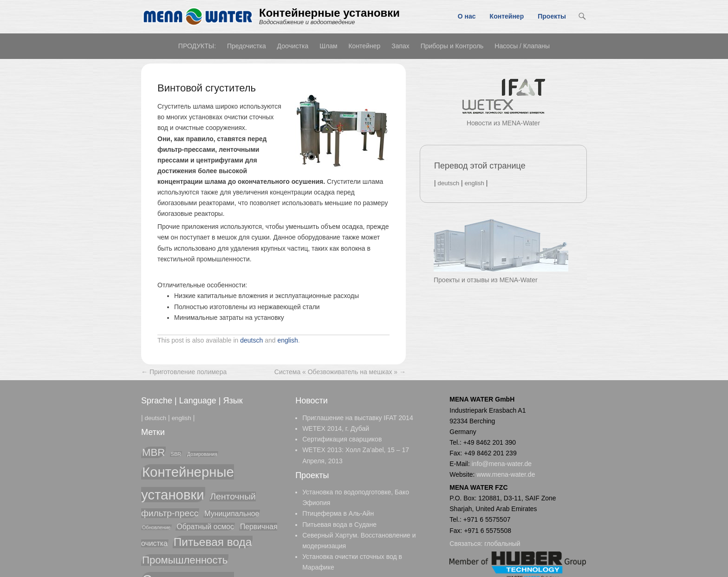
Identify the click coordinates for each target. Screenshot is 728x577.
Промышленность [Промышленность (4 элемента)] (185, 560)
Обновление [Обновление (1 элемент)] (156, 527)
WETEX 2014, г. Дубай (336, 428)
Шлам (328, 46)
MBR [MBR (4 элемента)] (153, 452)
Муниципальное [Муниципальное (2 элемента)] (232, 514)
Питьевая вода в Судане (339, 525)
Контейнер (507, 16)
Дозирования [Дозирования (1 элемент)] (202, 454)
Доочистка (293, 46)
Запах (400, 46)
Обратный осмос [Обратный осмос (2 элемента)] (205, 527)
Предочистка (247, 46)
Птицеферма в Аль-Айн (338, 513)
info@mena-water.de (502, 464)
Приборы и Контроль (452, 46)
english (287, 340)
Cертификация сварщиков (342, 439)
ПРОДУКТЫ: (197, 46)
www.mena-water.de (506, 474)
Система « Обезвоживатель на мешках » (340, 372)
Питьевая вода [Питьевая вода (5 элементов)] (213, 542)
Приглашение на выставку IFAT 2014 (358, 418)
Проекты (552, 16)
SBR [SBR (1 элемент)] (176, 454)
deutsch (251, 340)
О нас (467, 16)
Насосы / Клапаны (522, 46)
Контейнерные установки (329, 13)
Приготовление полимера (184, 372)
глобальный (502, 544)
